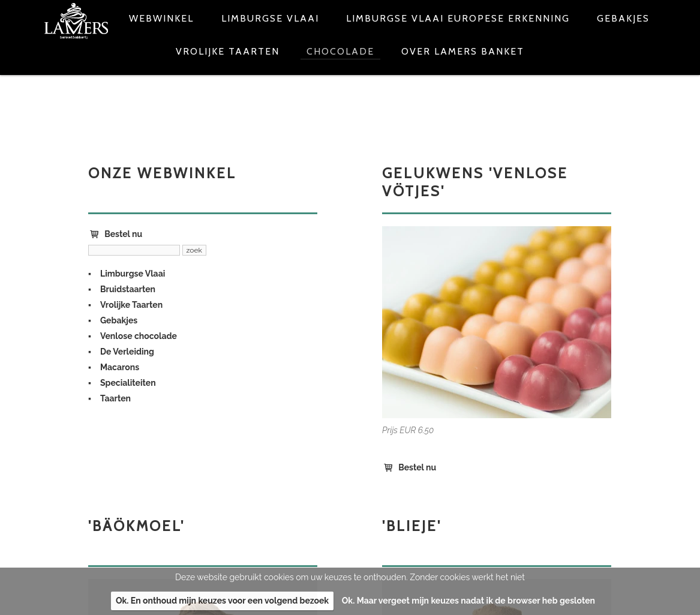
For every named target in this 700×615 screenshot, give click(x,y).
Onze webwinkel (162, 173)
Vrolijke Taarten (131, 305)
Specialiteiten (128, 383)
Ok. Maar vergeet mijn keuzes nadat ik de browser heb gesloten (468, 601)
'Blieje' (412, 526)
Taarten (115, 398)
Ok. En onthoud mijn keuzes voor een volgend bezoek (222, 601)
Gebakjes (119, 320)
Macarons (120, 367)
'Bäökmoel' (136, 526)
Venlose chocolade (139, 336)
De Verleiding (127, 352)
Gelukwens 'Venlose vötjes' (475, 182)
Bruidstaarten (128, 289)
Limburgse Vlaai (133, 274)
